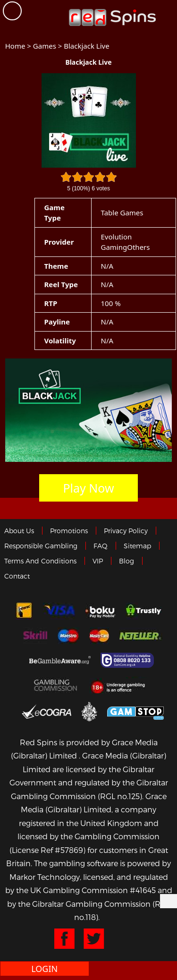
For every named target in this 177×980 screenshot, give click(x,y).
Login (44, 969)
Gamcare (128, 660)
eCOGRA (46, 711)
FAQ (101, 546)
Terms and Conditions (40, 561)
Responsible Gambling (41, 546)
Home (15, 46)
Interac (24, 611)
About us (19, 531)
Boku (100, 611)
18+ (121, 685)
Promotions (69, 531)
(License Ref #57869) (47, 850)
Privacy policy (126, 531)
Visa (59, 611)
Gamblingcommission (57, 685)
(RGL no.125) (120, 796)
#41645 (143, 890)
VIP (98, 561)
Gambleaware (60, 660)
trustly (143, 611)
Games (45, 46)
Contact (17, 576)
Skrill (35, 636)
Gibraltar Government (89, 712)
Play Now (88, 488)
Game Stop (135, 712)
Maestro (68, 636)
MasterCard (99, 636)
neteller (141, 636)
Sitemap (137, 546)
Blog (126, 561)
